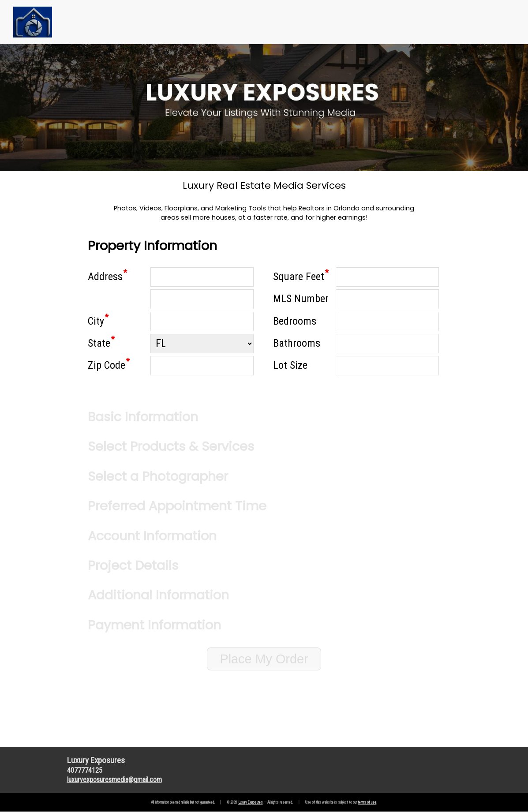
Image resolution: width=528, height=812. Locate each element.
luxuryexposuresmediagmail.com (114, 780)
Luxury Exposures (251, 802)
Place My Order (264, 659)
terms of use (367, 802)
